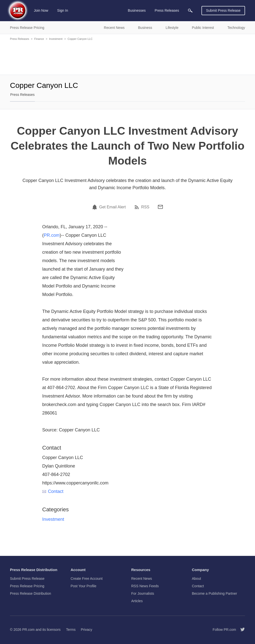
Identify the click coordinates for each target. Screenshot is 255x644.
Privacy (86, 630)
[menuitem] (190, 11)
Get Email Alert (112, 207)
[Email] (160, 207)
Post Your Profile (84, 586)
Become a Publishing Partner (215, 593)
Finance (39, 39)
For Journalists (143, 593)
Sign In (63, 10)
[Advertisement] (127, 57)
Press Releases (20, 39)
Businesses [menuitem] (137, 10)
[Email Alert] (95, 207)
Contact (53, 491)
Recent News (142, 579)
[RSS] (137, 207)
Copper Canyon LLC (80, 39)
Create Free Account (87, 579)
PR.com (52, 235)
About (197, 579)
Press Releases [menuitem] (167, 10)
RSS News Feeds (145, 586)
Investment (56, 39)
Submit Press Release (223, 10)
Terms (71, 630)
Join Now (41, 10)
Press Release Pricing (27, 586)
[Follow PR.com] (241, 630)
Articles (137, 601)
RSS (145, 207)
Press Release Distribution (31, 593)
